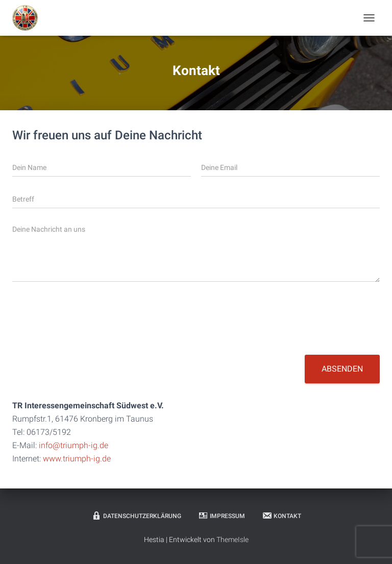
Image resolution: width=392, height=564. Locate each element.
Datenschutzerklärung (136, 516)
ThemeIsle (232, 540)
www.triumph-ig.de (77, 459)
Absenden (342, 369)
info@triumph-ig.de (73, 445)
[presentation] (90, 338)
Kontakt (281, 516)
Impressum (222, 516)
